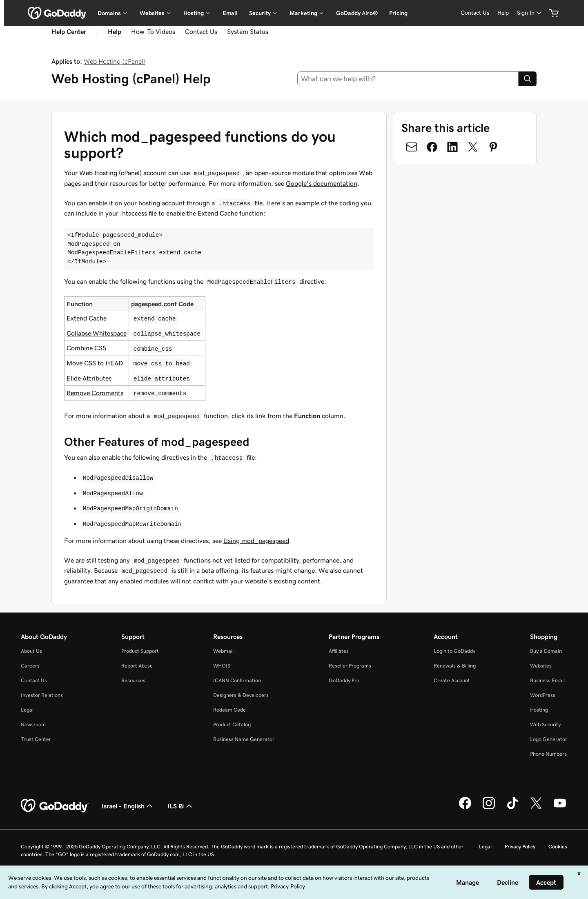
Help (503, 13)
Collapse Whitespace (97, 333)
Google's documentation (322, 183)
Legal (27, 710)
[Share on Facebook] (432, 147)
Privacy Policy (520, 847)
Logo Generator (549, 739)
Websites (541, 666)
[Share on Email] (412, 147)
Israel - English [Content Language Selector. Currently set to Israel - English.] (128, 806)
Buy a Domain (546, 651)
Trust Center (36, 739)
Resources (133, 680)
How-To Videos (153, 31)
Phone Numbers (548, 754)
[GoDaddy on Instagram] (489, 808)
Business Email (547, 680)
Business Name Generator (244, 739)
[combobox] (408, 79)
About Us (31, 651)
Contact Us (475, 13)
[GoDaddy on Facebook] (465, 808)
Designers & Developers (241, 695)
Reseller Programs (350, 666)
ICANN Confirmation (237, 680)
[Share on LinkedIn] (452, 147)
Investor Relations (42, 695)
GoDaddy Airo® (357, 13)
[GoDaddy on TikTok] (512, 808)
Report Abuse (137, 666)
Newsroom (33, 724)
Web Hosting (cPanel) (115, 61)
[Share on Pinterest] (493, 147)
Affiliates (339, 651)
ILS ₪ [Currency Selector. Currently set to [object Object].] (181, 806)
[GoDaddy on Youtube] (560, 808)
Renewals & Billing (455, 666)
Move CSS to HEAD (95, 363)
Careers (30, 666)
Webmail (223, 651)
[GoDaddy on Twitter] (536, 808)
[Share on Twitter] (473, 147)
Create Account (452, 680)
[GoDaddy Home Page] (55, 806)
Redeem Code (229, 710)
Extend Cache (87, 318)
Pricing (398, 13)
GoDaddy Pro (344, 680)
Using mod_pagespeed (256, 541)
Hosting (539, 710)
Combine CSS (86, 348)
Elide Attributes (89, 378)
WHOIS (222, 666)
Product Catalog (232, 724)
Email (230, 13)
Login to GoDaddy (454, 651)
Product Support (140, 651)
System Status (248, 31)
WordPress (543, 695)
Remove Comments (95, 393)
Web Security (545, 724)
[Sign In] (530, 13)
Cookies (558, 847)
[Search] (528, 79)
